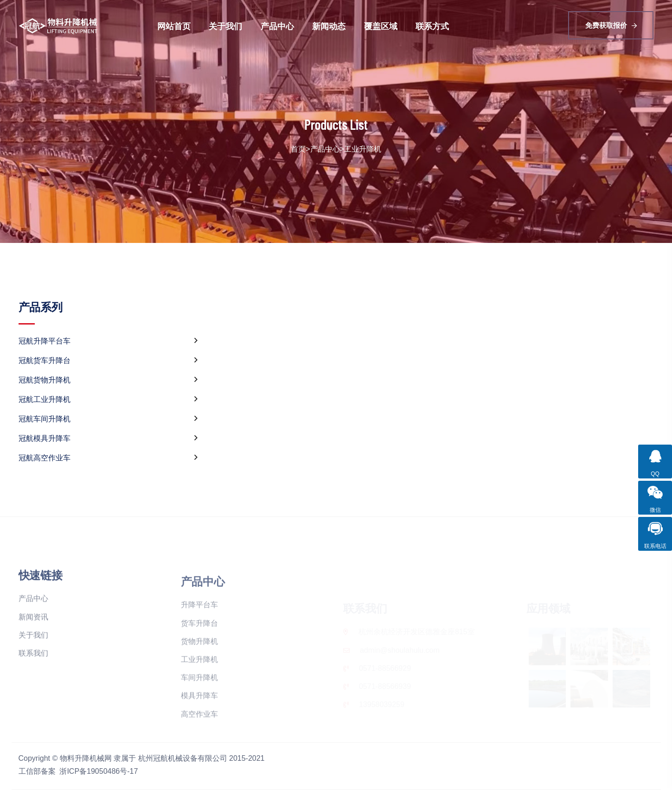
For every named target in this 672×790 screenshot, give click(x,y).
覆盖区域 (381, 26)
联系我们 (33, 682)
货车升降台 (199, 652)
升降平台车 (199, 633)
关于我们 (225, 26)
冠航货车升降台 (108, 361)
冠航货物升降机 (108, 380)
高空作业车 (199, 742)
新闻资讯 (33, 645)
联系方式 (432, 26)
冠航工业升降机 (108, 400)
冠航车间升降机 (108, 419)
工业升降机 (363, 149)
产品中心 (277, 26)
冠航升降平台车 (108, 341)
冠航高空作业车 (108, 458)
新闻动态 (329, 26)
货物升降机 (199, 670)
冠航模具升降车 (108, 439)
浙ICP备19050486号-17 (99, 771)
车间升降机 (199, 706)
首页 (298, 149)
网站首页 (174, 26)
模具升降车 (199, 724)
